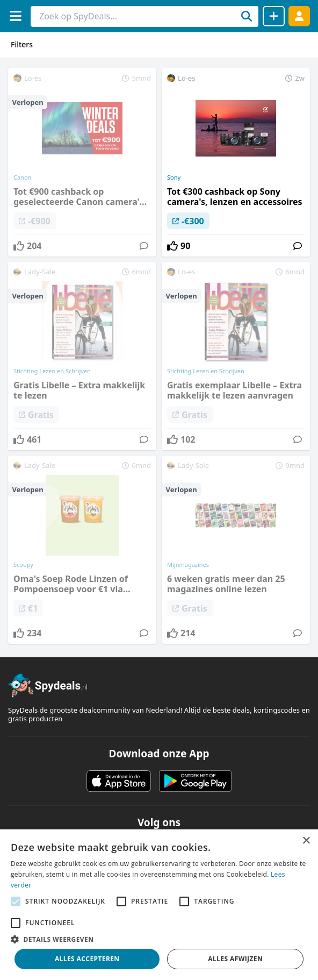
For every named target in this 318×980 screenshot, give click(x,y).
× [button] (306, 841)
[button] (159, 939)
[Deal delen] (274, 16)
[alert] (159, 905)
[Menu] (15, 16)
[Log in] (299, 16)
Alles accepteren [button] (87, 959)
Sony (174, 177)
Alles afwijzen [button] (235, 959)
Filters (22, 44)
